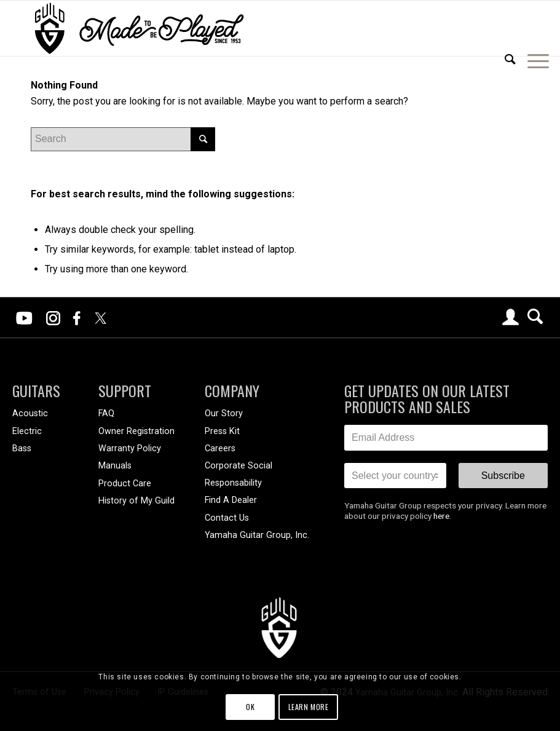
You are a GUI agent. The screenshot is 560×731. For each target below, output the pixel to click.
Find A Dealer (231, 500)
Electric (27, 431)
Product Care (125, 484)
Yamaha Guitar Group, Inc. (257, 535)
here (441, 516)
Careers (220, 448)
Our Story (224, 413)
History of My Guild (136, 501)
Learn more (309, 707)
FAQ (106, 413)
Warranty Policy (130, 448)
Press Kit (222, 431)
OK (250, 707)
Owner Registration (136, 431)
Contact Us (227, 518)
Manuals (115, 466)
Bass (22, 448)
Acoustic (30, 413)
